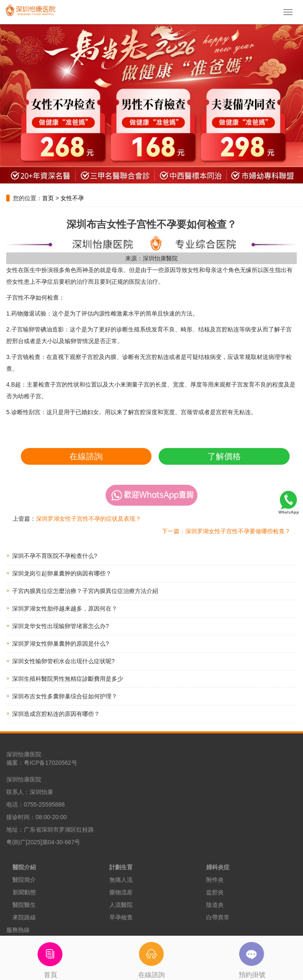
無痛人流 (121, 880)
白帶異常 (218, 917)
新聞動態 (24, 892)
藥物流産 (121, 892)
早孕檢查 (121, 917)
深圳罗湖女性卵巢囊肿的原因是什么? (61, 644)
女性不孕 (72, 198)
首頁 (50, 957)
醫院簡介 (24, 880)
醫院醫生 (24, 905)
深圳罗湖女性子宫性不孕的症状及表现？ (88, 519)
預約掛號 (252, 957)
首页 (48, 198)
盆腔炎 (215, 892)
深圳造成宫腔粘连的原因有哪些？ (56, 714)
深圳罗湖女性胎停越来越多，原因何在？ (65, 608)
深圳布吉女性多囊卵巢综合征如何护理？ (65, 696)
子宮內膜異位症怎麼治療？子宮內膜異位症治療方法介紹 (85, 591)
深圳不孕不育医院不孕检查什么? (55, 556)
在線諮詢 (86, 456)
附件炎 (215, 880)
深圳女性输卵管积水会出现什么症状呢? (63, 661)
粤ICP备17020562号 (50, 763)
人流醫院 (121, 905)
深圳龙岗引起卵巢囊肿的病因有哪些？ (62, 573)
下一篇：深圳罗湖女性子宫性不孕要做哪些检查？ (226, 531)
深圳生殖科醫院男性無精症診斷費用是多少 (68, 679)
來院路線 (24, 917)
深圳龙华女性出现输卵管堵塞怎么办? (61, 626)
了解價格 (224, 456)
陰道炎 (215, 905)
